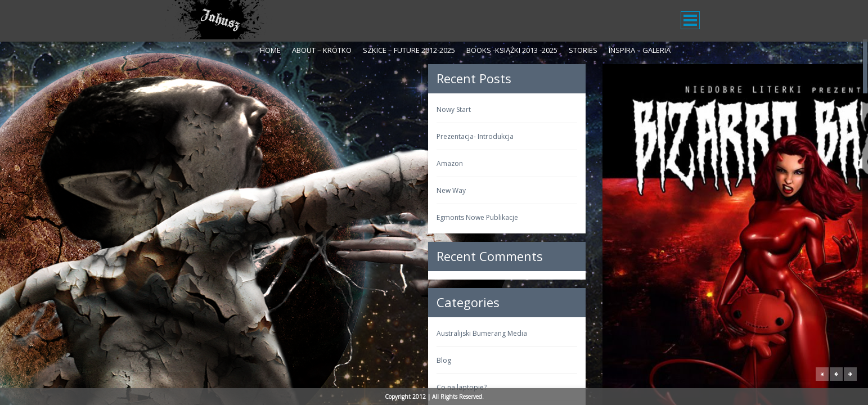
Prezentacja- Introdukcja (211, 136)
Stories (583, 50)
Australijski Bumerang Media (218, 333)
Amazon (186, 163)
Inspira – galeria (640, 50)
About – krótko (322, 50)
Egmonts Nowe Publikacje (213, 217)
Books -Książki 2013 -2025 (512, 50)
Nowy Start (190, 109)
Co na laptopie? (198, 387)
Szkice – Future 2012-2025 (409, 50)
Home (270, 50)
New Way (187, 190)
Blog (180, 360)
